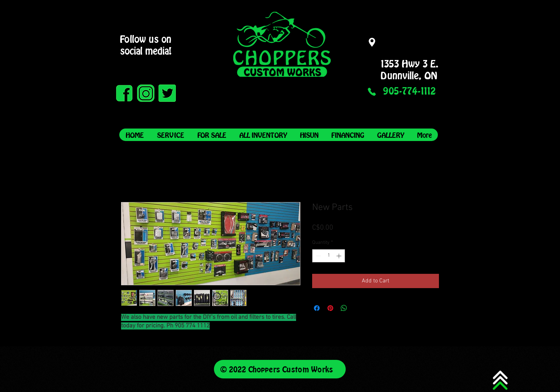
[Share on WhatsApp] (344, 308)
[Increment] (339, 256)
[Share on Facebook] (317, 308)
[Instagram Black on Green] (146, 93)
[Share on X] (357, 308)
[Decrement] (318, 256)
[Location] (372, 42)
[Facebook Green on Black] (124, 93)
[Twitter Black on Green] (167, 93)
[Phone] (372, 92)
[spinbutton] (329, 256)
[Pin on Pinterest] (330, 308)
